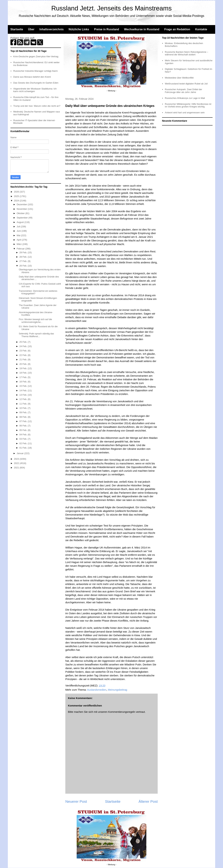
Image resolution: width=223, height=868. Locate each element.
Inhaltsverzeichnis (51, 29)
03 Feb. (24, 439)
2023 (17, 459)
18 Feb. (24, 373)
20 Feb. (24, 364)
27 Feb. (24, 261)
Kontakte (201, 29)
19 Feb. (24, 368)
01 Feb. (24, 448)
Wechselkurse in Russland (142, 29)
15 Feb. (24, 386)
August (21, 222)
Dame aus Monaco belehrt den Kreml (32, 77)
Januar (20, 453)
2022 (17, 463)
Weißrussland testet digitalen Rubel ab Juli (186, 84)
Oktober (21, 213)
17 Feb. (24, 377)
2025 (17, 196)
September (23, 218)
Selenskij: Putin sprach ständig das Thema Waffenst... (36, 335)
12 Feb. (24, 399)
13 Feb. (24, 395)
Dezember (22, 204)
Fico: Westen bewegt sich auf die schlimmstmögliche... (35, 321)
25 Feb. (24, 342)
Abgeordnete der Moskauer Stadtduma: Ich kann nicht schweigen (35, 90)
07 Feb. (24, 421)
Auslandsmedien (97, 690)
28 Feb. (24, 257)
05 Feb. (24, 430)
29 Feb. (24, 252)
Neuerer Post (76, 801)
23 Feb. (24, 351)
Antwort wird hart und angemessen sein (185, 113)
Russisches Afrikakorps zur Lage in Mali (185, 98)
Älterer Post (148, 801)
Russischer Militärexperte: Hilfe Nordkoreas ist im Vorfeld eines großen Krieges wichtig (188, 105)
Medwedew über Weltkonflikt (179, 78)
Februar (21, 249)
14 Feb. (24, 390)
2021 (17, 468)
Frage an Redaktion (177, 29)
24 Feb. (24, 346)
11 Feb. (24, 404)
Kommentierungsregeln (122, 712)
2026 (17, 192)
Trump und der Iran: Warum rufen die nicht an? (37, 106)
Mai (19, 235)
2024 (17, 201)
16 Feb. (24, 382)
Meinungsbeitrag (118, 690)
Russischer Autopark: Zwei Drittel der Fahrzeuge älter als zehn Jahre (183, 91)
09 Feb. (24, 412)
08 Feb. (24, 417)
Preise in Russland (107, 29)
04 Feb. (24, 435)
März (20, 244)
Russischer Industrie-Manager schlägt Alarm (35, 71)
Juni (19, 231)
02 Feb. (24, 443)
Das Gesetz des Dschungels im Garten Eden (36, 83)
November (22, 209)
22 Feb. (24, 355)
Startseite (17, 29)
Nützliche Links (79, 29)
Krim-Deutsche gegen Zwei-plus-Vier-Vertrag (36, 56)
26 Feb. (24, 266)
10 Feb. (24, 408)
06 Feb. (24, 426)
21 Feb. (24, 360)
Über (31, 29)
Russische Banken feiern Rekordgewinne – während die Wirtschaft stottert (187, 53)
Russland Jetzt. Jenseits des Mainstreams (112, 8)
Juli (19, 227)
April (19, 240)
